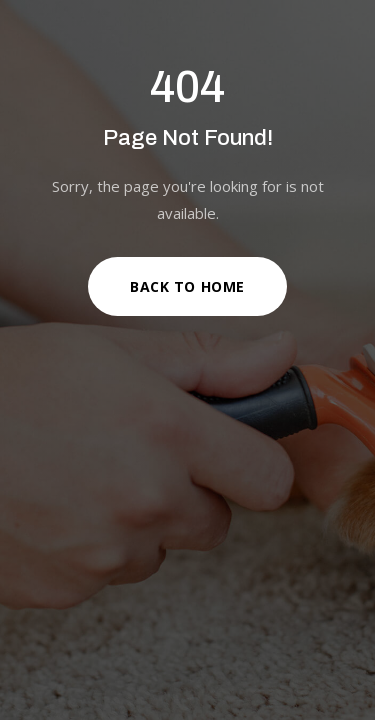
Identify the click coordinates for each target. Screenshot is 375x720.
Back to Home (187, 286)
